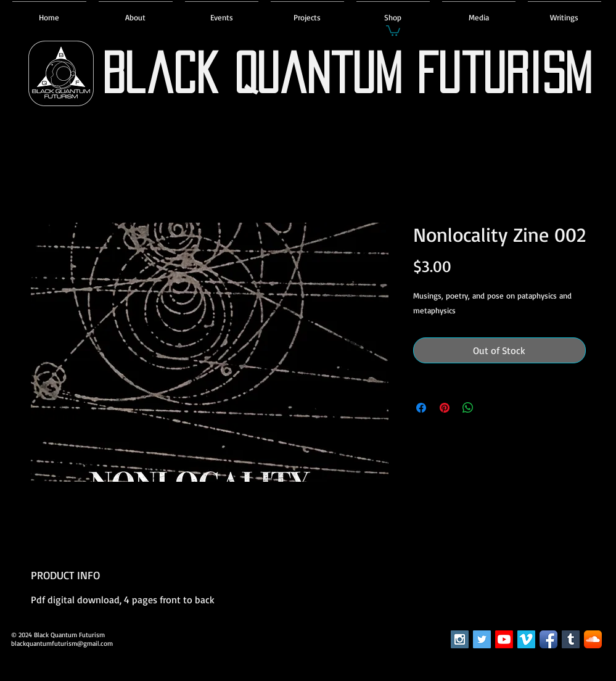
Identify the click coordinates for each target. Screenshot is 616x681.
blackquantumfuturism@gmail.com (62, 643)
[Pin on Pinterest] (445, 408)
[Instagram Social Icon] (460, 639)
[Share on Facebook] (421, 408)
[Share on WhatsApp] (468, 408)
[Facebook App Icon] (548, 639)
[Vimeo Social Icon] (526, 639)
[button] (393, 30)
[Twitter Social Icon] (482, 639)
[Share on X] (491, 408)
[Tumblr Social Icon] (571, 639)
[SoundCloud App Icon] (593, 639)
